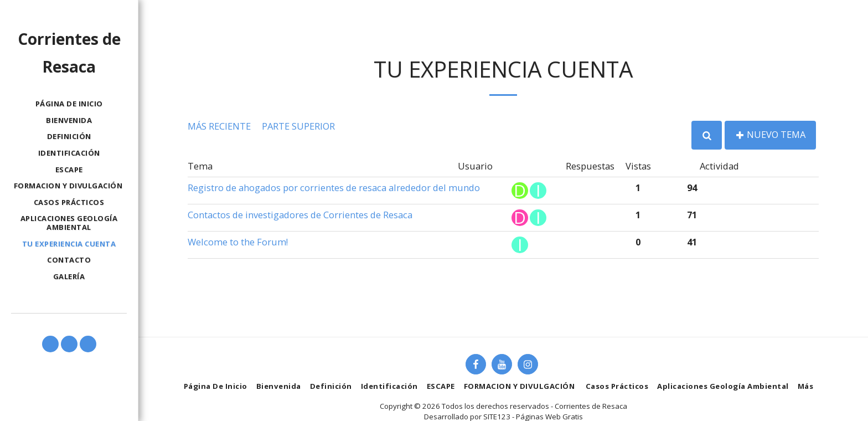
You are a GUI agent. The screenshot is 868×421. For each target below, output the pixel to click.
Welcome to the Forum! (238, 242)
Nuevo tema (770, 134)
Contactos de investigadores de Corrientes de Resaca (300, 215)
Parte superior (298, 126)
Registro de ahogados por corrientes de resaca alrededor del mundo (334, 188)
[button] (50, 344)
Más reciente (219, 126)
